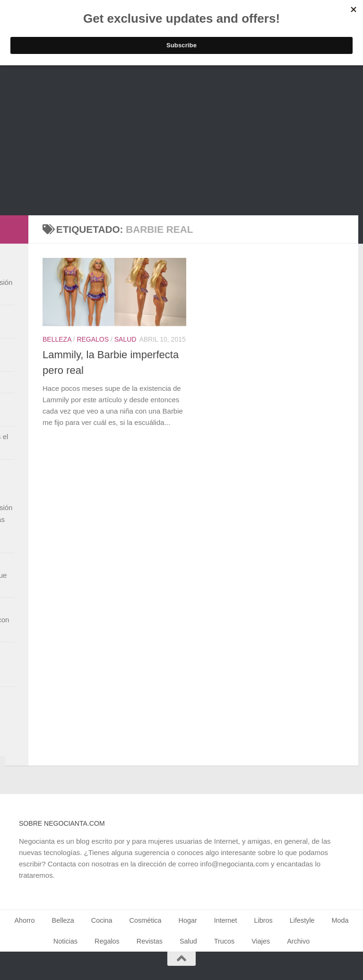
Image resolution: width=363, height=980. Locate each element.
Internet (226, 920)
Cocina (102, 920)
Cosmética (146, 920)
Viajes (261, 941)
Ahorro (24, 920)
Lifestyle (302, 920)
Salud (125, 339)
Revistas (150, 941)
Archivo (298, 941)
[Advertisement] (181, 144)
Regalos (93, 339)
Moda (340, 920)
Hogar (188, 920)
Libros (264, 920)
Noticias (65, 941)
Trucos (224, 941)
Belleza (57, 339)
